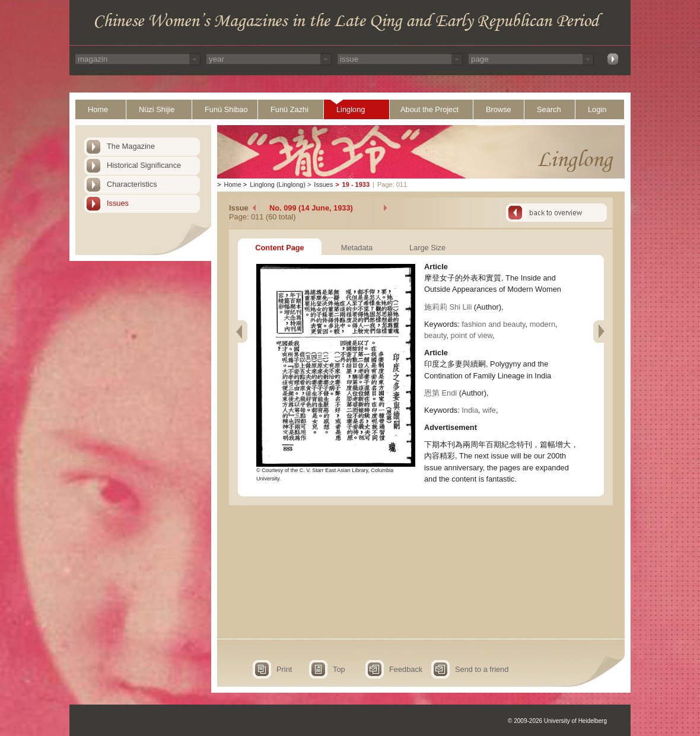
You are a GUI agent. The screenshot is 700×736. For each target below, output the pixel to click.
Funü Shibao (226, 109)
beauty (435, 335)
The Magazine (131, 146)
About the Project (429, 109)
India (470, 410)
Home (98, 109)
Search (549, 109)
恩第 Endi (440, 393)
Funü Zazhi (289, 109)
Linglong (351, 109)
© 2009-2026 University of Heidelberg (557, 721)
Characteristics (132, 184)
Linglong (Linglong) (278, 184)
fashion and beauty (493, 324)
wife (489, 410)
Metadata (357, 248)
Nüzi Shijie (157, 109)
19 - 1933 (356, 184)
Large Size (427, 248)
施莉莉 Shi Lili (448, 307)
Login (597, 109)
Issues (118, 203)
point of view (472, 335)
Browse (499, 109)
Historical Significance (144, 165)
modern (542, 324)
